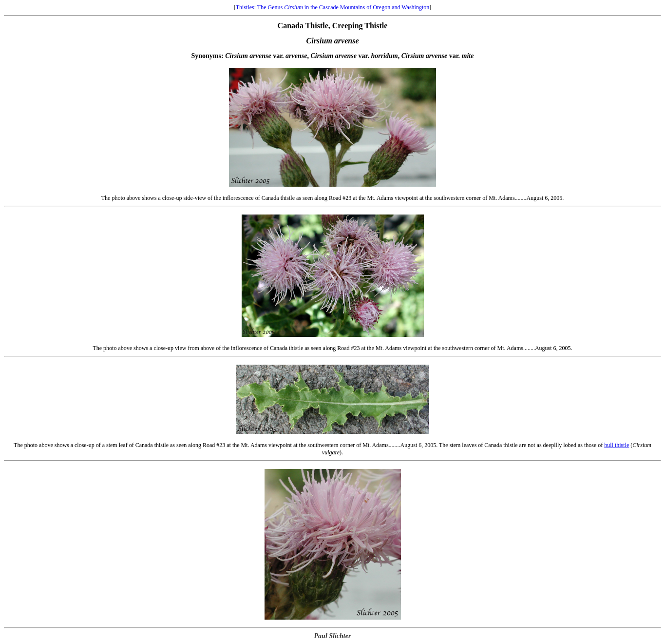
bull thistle (617, 445)
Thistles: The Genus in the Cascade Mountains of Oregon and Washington (333, 7)
